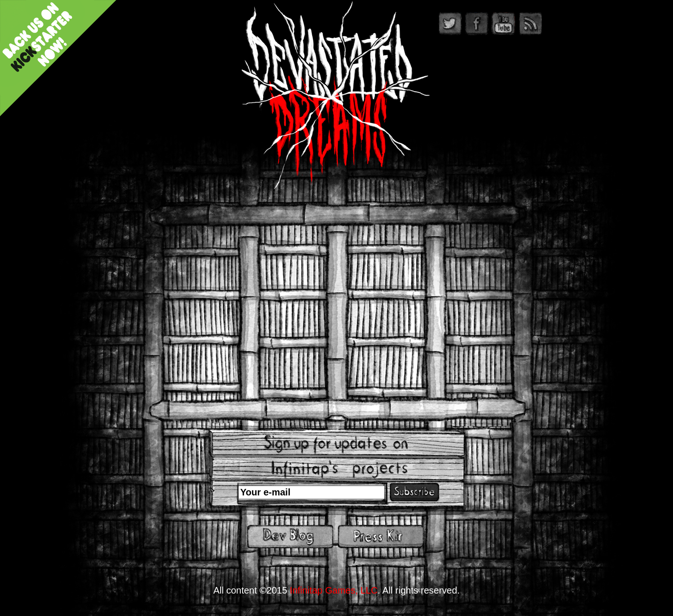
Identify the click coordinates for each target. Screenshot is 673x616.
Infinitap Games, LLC (334, 590)
